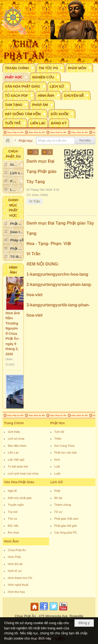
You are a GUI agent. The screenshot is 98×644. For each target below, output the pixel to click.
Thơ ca (12, 519)
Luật (57, 466)
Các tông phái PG (66, 533)
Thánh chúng (63, 505)
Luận (57, 473)
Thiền (58, 439)
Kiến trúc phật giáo (20, 498)
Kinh (57, 460)
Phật (57, 491)
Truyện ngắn (16, 505)
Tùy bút (13, 512)
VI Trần (34, 201)
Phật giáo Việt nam (67, 519)
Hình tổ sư (15, 571)
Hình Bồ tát (15, 564)
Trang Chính (14, 423)
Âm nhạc (13, 533)
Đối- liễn (13, 526)
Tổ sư (58, 512)
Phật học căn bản (66, 453)
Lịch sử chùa (16, 439)
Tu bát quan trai (18, 466)
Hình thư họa (16, 592)
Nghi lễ (12, 491)
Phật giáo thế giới (66, 526)
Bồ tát (58, 498)
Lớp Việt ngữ (16, 460)
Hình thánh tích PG (20, 578)
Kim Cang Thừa (64, 446)
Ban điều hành (17, 446)
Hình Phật (14, 557)
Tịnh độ (59, 432)
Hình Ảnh (11, 541)
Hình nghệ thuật (18, 585)
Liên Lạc (13, 453)
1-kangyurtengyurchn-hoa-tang (57, 274)
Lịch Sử (57, 482)
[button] (19, 68)
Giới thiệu (14, 432)
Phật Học (58, 423)
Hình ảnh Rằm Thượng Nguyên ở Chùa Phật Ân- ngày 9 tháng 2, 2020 (13, 337)
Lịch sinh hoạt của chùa (23, 473)
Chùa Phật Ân (17, 550)
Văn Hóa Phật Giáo (19, 482)
